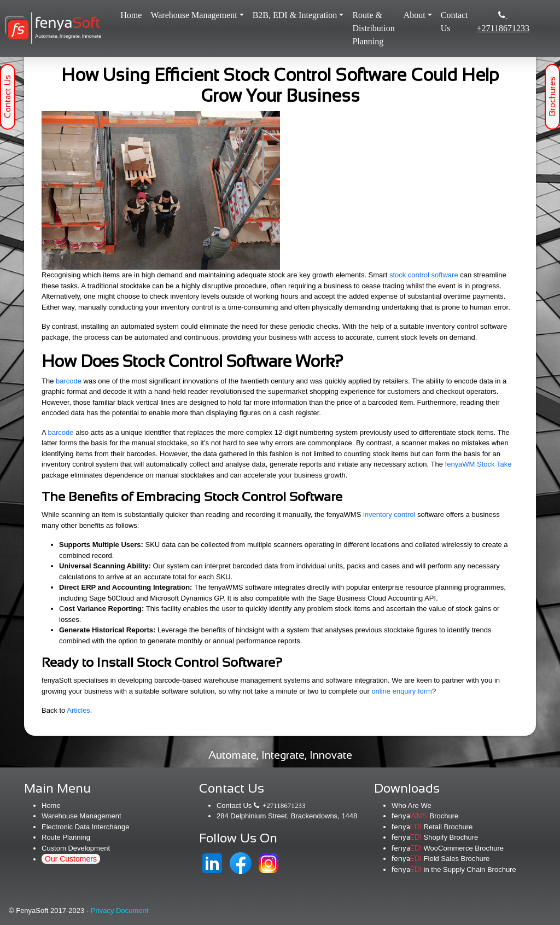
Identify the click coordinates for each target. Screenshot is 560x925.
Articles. (79, 710)
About (415, 15)
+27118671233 (503, 22)
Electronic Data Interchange (85, 827)
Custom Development (76, 848)
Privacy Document (119, 911)
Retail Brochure (432, 827)
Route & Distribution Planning (373, 28)
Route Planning (66, 837)
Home (133, 14)
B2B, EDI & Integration (295, 15)
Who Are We (412, 805)
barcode (69, 381)
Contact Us (454, 22)
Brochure (425, 816)
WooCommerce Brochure (448, 848)
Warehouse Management (194, 15)
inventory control (389, 514)
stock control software (424, 275)
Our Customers (71, 859)
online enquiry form (402, 691)
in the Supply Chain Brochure (454, 869)
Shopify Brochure (435, 837)
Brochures (552, 97)
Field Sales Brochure (441, 859)
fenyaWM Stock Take (479, 464)
